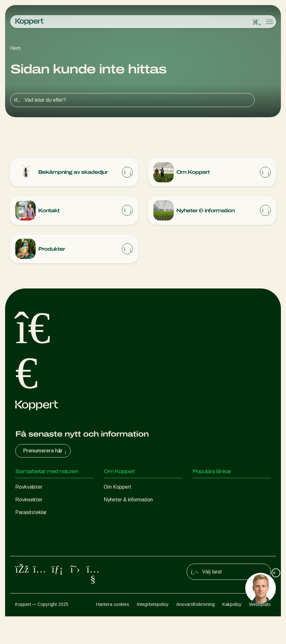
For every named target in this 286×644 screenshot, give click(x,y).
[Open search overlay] (257, 22)
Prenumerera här (45, 452)
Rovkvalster (29, 488)
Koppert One (207, 488)
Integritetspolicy (153, 632)
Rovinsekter (29, 501)
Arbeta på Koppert (125, 513)
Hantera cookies (113, 632)
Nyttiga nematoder (37, 526)
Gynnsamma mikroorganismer (48, 539)
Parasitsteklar (31, 513)
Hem (15, 48)
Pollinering (27, 564)
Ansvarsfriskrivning (195, 632)
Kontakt (113, 526)
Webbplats (260, 632)
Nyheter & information (128, 501)
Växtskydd (27, 551)
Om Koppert (118, 488)
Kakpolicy (232, 632)
